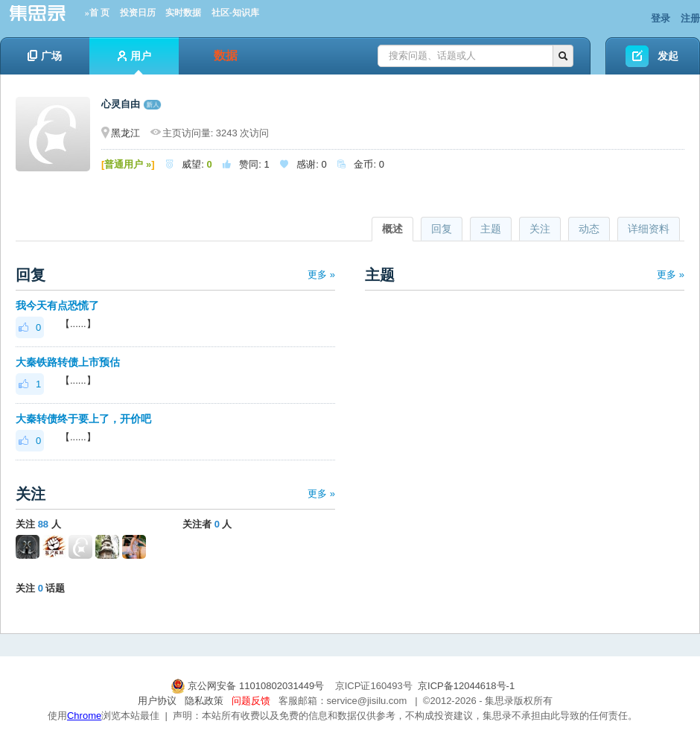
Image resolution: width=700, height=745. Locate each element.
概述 (392, 229)
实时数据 (183, 13)
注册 (690, 18)
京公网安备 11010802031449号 (249, 686)
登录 (661, 18)
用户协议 (157, 701)
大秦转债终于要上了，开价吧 (83, 419)
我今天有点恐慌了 (57, 305)
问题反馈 (251, 701)
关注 (540, 229)
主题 (491, 229)
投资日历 (138, 13)
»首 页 (97, 13)
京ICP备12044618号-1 (466, 686)
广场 (45, 56)
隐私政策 (204, 701)
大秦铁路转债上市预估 (68, 362)
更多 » (321, 275)
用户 (134, 62)
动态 (589, 229)
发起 (668, 56)
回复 (442, 229)
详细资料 (649, 229)
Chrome (84, 716)
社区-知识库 (235, 13)
